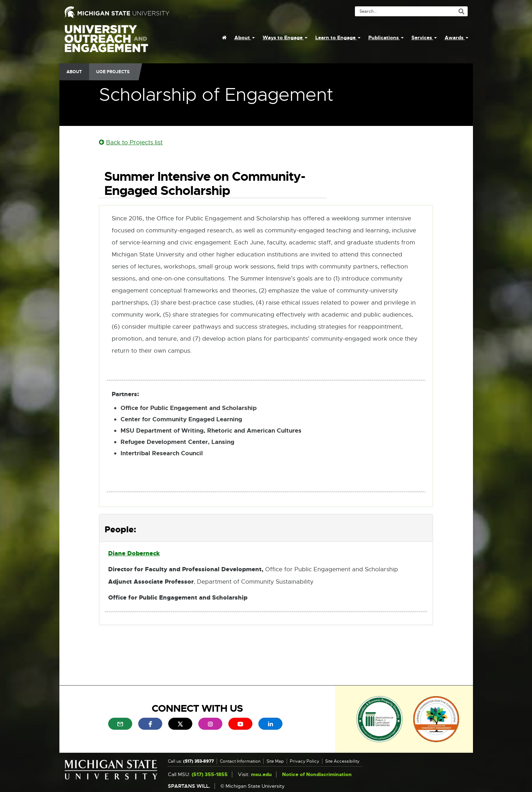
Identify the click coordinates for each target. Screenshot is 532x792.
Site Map (275, 761)
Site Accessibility (342, 761)
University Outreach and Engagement (106, 42)
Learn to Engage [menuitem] (338, 37)
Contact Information (240, 761)
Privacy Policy (305, 761)
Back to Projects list (131, 142)
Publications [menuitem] (386, 37)
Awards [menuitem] (457, 37)
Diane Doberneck (134, 553)
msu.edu (261, 774)
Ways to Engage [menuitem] (285, 37)
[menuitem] (224, 37)
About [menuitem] (245, 37)
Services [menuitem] (424, 37)
